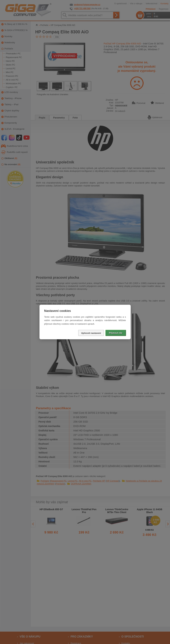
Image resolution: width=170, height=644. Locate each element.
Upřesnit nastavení (91, 333)
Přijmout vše (116, 333)
